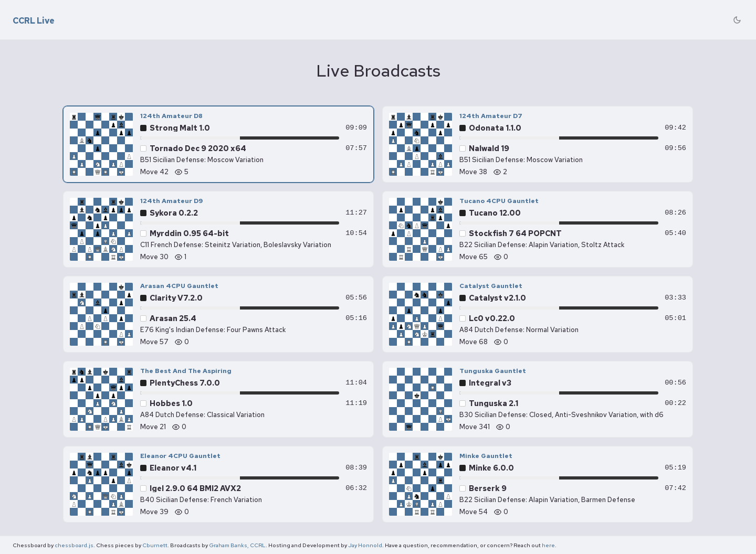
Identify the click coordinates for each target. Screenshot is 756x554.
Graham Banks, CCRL (237, 545)
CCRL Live (34, 21)
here (548, 545)
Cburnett (155, 545)
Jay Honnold (365, 545)
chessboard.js (74, 545)
